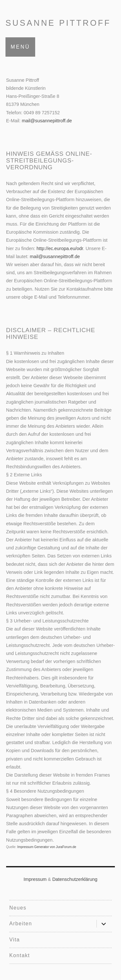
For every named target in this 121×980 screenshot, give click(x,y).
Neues (18, 908)
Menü (20, 47)
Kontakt (20, 955)
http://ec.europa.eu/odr (60, 248)
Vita (15, 940)
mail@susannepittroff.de (47, 121)
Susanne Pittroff (58, 23)
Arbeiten (21, 924)
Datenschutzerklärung (75, 879)
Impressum (35, 879)
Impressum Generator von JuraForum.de (47, 847)
